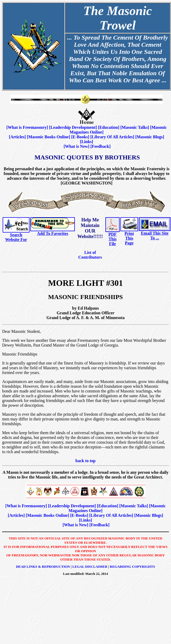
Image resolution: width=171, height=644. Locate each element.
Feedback (100, 146)
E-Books (80, 137)
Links (87, 142)
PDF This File (112, 239)
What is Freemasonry (27, 127)
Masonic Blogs (150, 137)
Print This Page (129, 238)
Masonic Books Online (48, 137)
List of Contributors (90, 255)
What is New (77, 146)
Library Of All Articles (112, 137)
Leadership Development (73, 127)
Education (109, 127)
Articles (17, 137)
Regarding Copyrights (133, 567)
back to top (85, 461)
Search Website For (16, 237)
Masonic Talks (135, 127)
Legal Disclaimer (90, 567)
